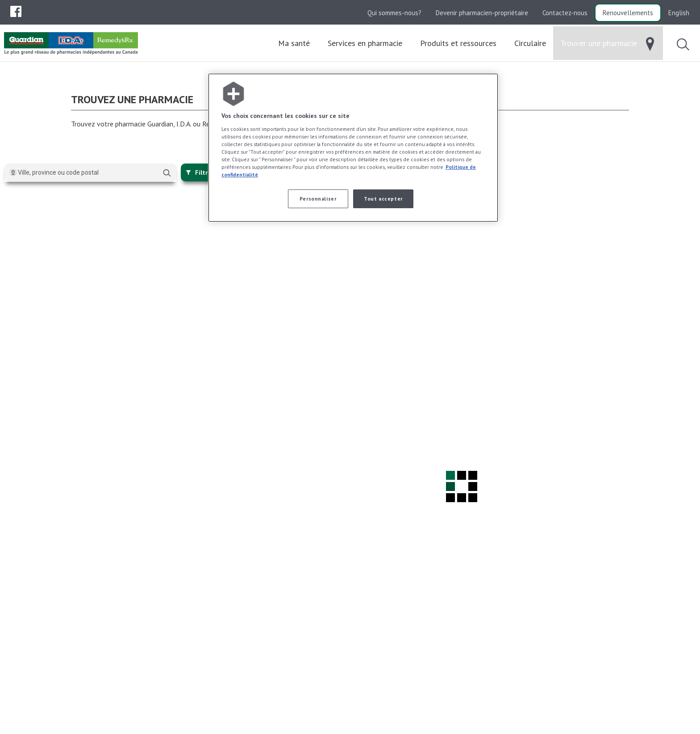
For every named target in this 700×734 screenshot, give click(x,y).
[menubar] (16, 12)
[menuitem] (16, 11)
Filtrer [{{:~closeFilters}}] (200, 172)
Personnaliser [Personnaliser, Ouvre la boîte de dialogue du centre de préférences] (318, 199)
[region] (353, 148)
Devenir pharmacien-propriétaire (482, 13)
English (679, 13)
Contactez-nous (565, 13)
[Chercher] (167, 173)
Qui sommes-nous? (394, 13)
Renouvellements (628, 13)
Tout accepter (383, 199)
